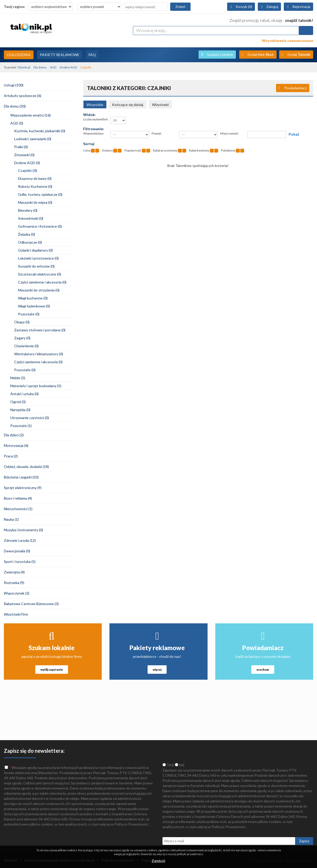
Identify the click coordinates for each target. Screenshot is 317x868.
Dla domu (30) (15, 106)
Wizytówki (160, 105)
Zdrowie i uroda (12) (20, 540)
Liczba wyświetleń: (96, 119)
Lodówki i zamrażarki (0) (33, 139)
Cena (87, 150)
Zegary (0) (22, 338)
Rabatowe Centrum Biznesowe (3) (31, 604)
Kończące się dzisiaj (128, 105)
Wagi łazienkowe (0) (34, 306)
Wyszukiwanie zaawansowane (288, 41)
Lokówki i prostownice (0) (38, 258)
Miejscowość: (230, 133)
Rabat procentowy (165, 150)
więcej (157, 670)
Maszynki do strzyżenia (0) (39, 290)
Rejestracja (301, 7)
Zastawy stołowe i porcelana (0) (40, 330)
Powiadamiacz (295, 88)
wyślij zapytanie (52, 670)
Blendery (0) (28, 210)
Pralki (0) (21, 147)
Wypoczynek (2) (17, 593)
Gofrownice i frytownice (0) (40, 226)
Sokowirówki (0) (31, 218)
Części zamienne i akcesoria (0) (42, 282)
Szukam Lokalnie (220, 54)
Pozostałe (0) (29, 314)
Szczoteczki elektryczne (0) (40, 274)
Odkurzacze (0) (30, 242)
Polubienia (228, 150)
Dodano (107, 150)
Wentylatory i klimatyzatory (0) (39, 354)
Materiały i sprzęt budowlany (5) (36, 386)
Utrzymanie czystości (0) (30, 418)
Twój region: (15, 7)
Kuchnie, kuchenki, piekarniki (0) (40, 131)
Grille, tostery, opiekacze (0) (40, 194)
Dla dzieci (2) (14, 435)
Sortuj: (89, 144)
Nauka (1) (11, 519)
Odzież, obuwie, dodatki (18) (26, 467)
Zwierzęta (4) (14, 572)
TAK (168, 765)
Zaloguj (272, 7)
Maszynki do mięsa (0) (35, 202)
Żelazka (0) (27, 234)
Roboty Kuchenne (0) (35, 186)
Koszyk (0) (244, 7)
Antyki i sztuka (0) (24, 394)
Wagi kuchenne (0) (33, 298)
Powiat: (157, 133)
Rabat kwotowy (199, 150)
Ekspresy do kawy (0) (35, 178)
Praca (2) (11, 456)
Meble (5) (18, 378)
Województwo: (94, 133)
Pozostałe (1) (21, 426)
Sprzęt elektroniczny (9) (23, 488)
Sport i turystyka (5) (20, 561)
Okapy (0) (22, 322)
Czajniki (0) (28, 170)
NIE (180, 765)
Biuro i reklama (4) (18, 498)
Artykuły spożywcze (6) (23, 96)
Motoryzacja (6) (16, 445)
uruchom (263, 670)
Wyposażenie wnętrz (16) (31, 115)
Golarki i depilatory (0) (35, 250)
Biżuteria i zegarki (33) (21, 477)
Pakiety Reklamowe (60, 55)
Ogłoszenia (19, 55)
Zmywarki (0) (24, 155)
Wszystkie (95, 105)
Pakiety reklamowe (157, 648)
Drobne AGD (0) (27, 163)
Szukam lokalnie (52, 648)
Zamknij (158, 861)
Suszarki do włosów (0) (36, 266)
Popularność (133, 150)
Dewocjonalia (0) (17, 551)
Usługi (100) (14, 85)
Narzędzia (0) (20, 410)
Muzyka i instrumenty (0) (23, 530)
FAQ (92, 55)
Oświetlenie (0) (26, 346)
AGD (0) (17, 123)
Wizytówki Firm (16, 614)
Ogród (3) (18, 402)
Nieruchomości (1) (18, 509)
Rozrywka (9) (14, 583)
